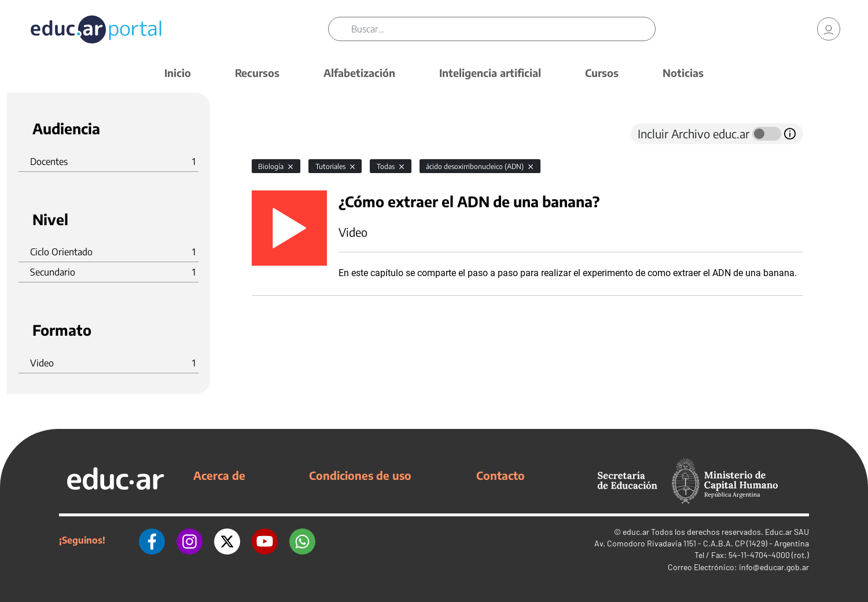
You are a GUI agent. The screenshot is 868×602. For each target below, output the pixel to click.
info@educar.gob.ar (774, 567)
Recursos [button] (257, 73)
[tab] (275, 134)
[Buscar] (503, 29)
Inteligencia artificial (490, 73)
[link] (829, 29)
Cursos (602, 73)
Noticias (683, 73)
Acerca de (219, 475)
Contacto (501, 475)
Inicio (178, 73)
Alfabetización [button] (359, 73)
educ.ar (636, 532)
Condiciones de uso (360, 475)
